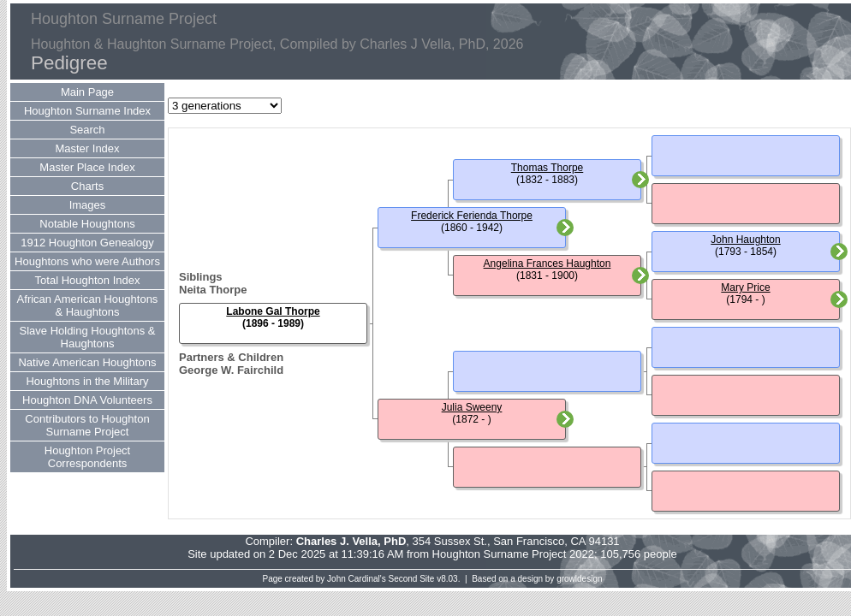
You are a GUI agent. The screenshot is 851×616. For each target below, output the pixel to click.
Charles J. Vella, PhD (351, 541)
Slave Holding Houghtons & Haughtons (88, 337)
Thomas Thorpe (547, 168)
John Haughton (745, 240)
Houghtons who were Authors (87, 261)
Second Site (412, 579)
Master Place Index (87, 167)
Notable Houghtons (87, 224)
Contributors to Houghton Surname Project (87, 425)
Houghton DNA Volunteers (87, 400)
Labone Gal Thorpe (273, 311)
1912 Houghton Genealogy (87, 243)
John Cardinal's (357, 579)
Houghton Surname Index (87, 111)
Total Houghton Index (88, 280)
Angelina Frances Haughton (547, 264)
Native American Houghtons (87, 362)
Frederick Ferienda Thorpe (472, 216)
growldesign (579, 579)
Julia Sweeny (472, 407)
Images (88, 205)
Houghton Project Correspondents (87, 457)
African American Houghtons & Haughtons (88, 305)
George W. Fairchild (231, 370)
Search (87, 130)
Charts (87, 186)
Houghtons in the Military (87, 381)
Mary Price (745, 287)
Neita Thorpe (213, 290)
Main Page (87, 92)
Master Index (87, 148)
